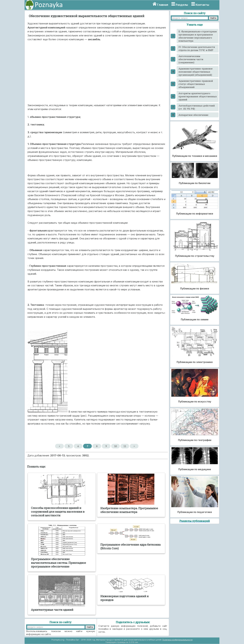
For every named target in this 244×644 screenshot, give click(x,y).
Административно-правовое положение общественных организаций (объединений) (196, 72)
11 (125, 446)
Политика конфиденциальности (177, 640)
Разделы (182, 5)
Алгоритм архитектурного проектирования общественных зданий (198, 96)
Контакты (202, 5)
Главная (163, 5)
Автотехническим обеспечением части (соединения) (191, 59)
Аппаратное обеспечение (193, 115)
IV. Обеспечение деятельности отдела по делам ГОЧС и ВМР (197, 48)
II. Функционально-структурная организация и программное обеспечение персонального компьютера (198, 36)
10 (115, 446)
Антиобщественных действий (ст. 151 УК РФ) (197, 107)
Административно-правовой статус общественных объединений (196, 84)
